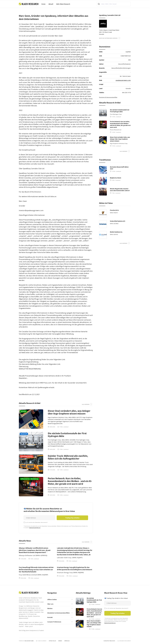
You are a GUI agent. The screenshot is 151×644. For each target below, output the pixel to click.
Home (43, 4)
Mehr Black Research (63, 4)
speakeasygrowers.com (123, 80)
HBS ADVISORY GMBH (29, 641)
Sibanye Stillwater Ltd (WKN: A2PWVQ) (33, 555)
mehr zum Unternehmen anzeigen (108, 38)
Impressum (67, 641)
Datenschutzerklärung (35, 528)
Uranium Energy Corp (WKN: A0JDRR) (70, 572)
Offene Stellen (52, 641)
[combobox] (114, 4)
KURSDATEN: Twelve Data (109, 641)
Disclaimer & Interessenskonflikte (108, 97)
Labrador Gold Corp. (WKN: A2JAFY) (70, 558)
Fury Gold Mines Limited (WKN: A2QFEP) (33, 575)
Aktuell (51, 4)
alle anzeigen (86, 404)
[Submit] (99, 4)
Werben (60, 641)
